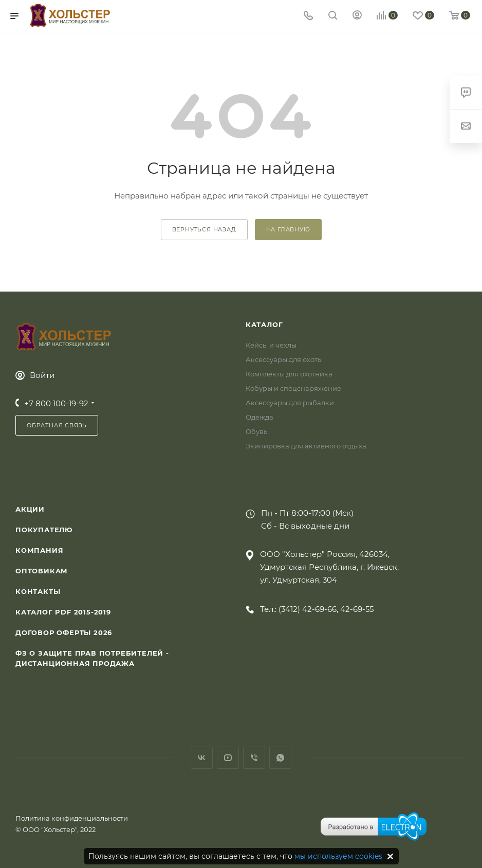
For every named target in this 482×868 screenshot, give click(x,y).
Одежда (259, 417)
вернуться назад (204, 229)
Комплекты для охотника (289, 374)
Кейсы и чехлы (271, 345)
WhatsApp (280, 758)
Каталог (264, 324)
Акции (30, 509)
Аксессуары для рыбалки (290, 403)
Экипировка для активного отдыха (306, 446)
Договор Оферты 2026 (64, 632)
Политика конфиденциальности (72, 818)
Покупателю (44, 530)
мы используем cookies (338, 856)
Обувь (256, 431)
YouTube (228, 758)
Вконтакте (202, 758)
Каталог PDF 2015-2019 (63, 612)
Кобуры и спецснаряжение (293, 388)
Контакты (38, 591)
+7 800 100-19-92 (56, 403)
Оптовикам (42, 571)
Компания (39, 550)
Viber (254, 758)
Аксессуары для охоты (284, 359)
